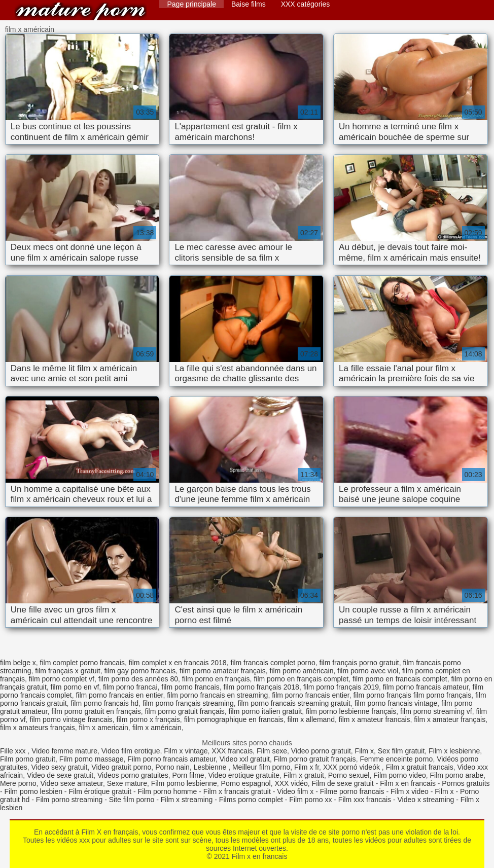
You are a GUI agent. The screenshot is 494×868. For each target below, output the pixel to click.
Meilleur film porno (261, 767)
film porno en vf (75, 687)
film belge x (18, 663)
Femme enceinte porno (396, 759)
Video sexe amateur (72, 783)
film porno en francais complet (400, 679)
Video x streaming (426, 800)
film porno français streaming (188, 703)
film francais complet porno (273, 663)
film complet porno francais (82, 663)
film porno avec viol (368, 671)
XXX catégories (306, 4)
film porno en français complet (301, 679)
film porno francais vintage (396, 703)
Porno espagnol (246, 783)
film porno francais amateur (426, 687)
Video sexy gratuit (59, 767)
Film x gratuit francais (420, 767)
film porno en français (216, 679)
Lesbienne (211, 767)
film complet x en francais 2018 (178, 663)
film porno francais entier (311, 695)
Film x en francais (81, 11)
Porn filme (188, 775)
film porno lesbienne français (351, 711)
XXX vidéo (291, 783)
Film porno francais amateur (171, 759)
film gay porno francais (140, 671)
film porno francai (130, 687)
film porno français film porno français (412, 695)
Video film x (295, 791)
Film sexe (272, 751)
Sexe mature (127, 783)
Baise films (249, 4)
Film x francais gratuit (237, 791)
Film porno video (400, 775)
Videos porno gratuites (133, 775)
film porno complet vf (62, 679)
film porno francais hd (104, 703)
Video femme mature (64, 751)
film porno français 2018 (261, 687)
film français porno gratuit (359, 663)
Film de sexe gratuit (343, 783)
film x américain (157, 728)
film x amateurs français (38, 728)
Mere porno (18, 783)
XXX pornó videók (352, 767)
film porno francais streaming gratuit (294, 703)
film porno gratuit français (185, 711)
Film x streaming (187, 800)
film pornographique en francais (234, 719)
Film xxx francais (365, 800)
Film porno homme (168, 791)
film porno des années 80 (138, 679)
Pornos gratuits (466, 783)
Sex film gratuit (401, 751)
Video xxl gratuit (245, 759)
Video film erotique (131, 751)
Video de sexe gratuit (60, 775)
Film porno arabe (457, 775)
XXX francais (232, 751)
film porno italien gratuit (266, 711)
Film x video (410, 791)
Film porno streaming (69, 800)
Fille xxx (14, 751)
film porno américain (301, 671)
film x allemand (311, 719)
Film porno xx (310, 800)
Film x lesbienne (454, 751)
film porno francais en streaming (217, 695)
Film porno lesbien (33, 791)
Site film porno (132, 800)
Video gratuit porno (121, 767)
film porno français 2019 (341, 687)
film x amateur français (450, 719)
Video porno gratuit (321, 751)
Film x (364, 751)
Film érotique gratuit (100, 791)
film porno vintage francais (71, 719)
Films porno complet (251, 800)
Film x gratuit (304, 775)
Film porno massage (92, 759)
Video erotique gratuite (244, 775)
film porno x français (148, 719)
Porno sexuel (349, 775)
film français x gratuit (67, 671)
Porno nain (172, 767)
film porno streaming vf (436, 711)
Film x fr (307, 767)
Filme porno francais (352, 791)
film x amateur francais (375, 719)
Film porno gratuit (28, 759)
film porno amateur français (223, 671)
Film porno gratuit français (315, 759)
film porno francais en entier (119, 695)
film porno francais (190, 687)
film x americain (104, 728)
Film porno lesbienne (184, 783)
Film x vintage (186, 751)
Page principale (191, 4)
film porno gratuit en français (96, 711)
